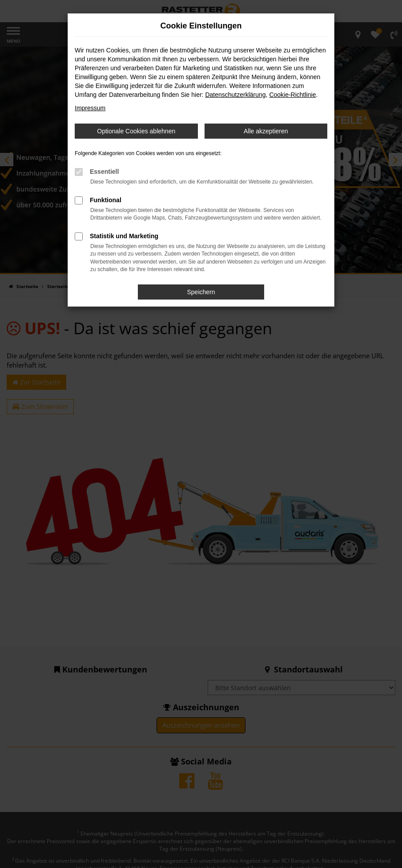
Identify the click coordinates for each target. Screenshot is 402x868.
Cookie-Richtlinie (292, 95)
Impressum (90, 108)
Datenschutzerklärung (235, 95)
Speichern (201, 292)
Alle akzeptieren (266, 131)
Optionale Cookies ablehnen (136, 131)
